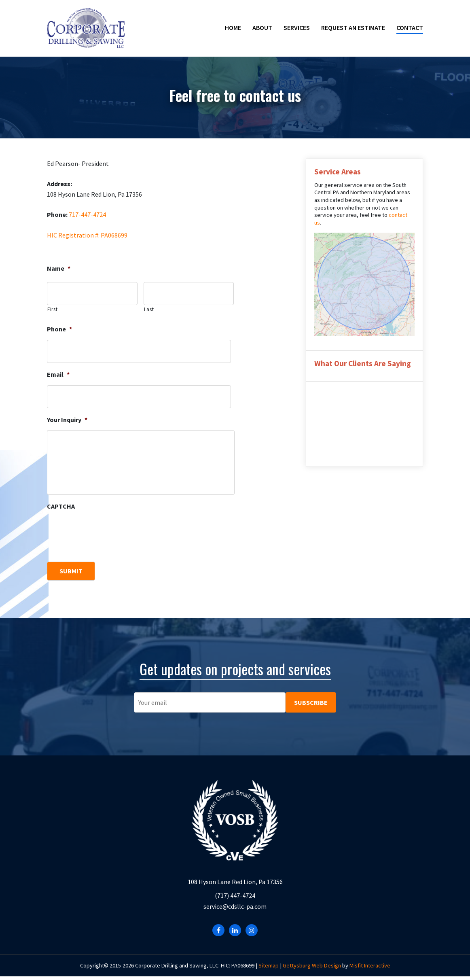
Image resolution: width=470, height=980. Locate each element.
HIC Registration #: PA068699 (87, 235)
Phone (59, 329)
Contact (410, 28)
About (262, 28)
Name (59, 268)
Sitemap (269, 969)
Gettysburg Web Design (312, 969)
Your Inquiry (67, 420)
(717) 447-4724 (235, 899)
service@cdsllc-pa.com (235, 910)
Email (58, 374)
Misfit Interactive (370, 969)
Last (149, 309)
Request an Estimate (353, 28)
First (52, 309)
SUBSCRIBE (311, 696)
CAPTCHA (61, 506)
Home (233, 28)
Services (297, 28)
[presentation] (108, 533)
